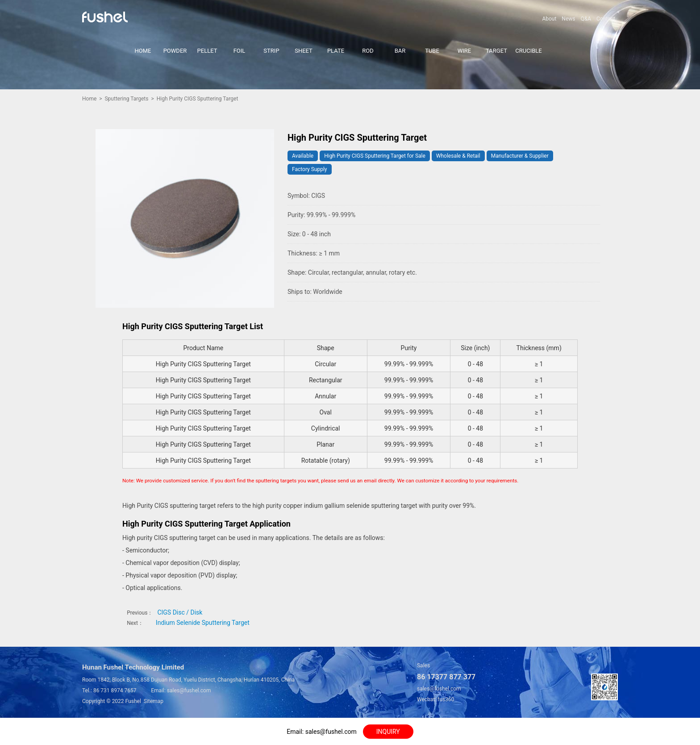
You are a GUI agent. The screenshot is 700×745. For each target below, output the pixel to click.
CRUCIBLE (528, 51)
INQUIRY (388, 732)
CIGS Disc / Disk (180, 612)
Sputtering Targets (126, 99)
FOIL (240, 51)
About (549, 19)
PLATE (336, 51)
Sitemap (154, 701)
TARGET (496, 51)
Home (89, 99)
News (568, 19)
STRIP (271, 51)
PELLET (207, 51)
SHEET (304, 51)
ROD (368, 51)
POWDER (175, 51)
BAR (400, 51)
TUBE (432, 51)
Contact (606, 19)
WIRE (464, 51)
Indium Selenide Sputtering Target (203, 623)
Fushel (133, 701)
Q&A (586, 19)
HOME (143, 51)
